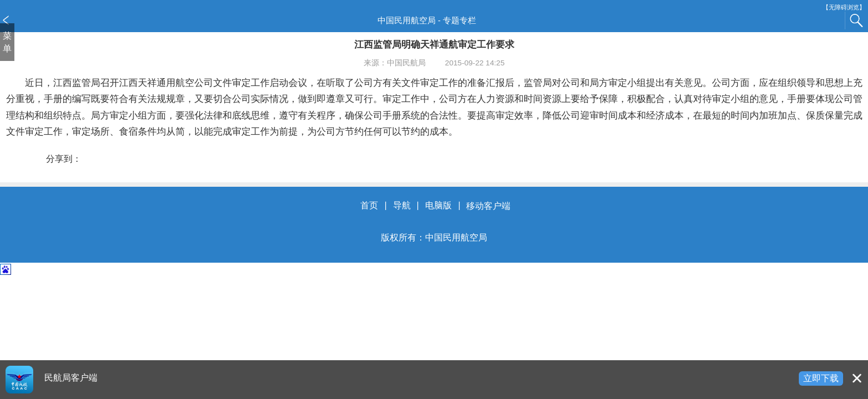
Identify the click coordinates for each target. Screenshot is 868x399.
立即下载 (821, 378)
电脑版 (438, 206)
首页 (369, 206)
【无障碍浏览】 (844, 7)
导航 (402, 206)
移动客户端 (488, 206)
